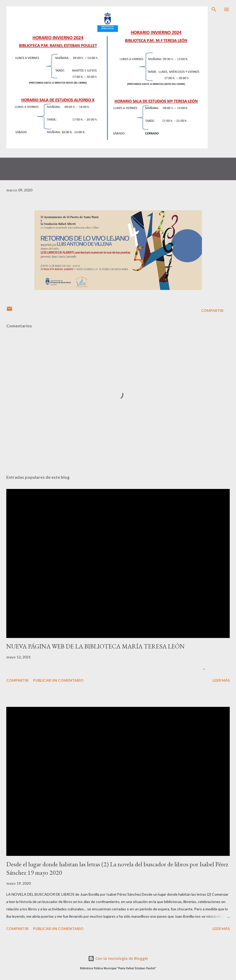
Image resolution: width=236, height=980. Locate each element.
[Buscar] (214, 9)
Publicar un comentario (58, 680)
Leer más (221, 680)
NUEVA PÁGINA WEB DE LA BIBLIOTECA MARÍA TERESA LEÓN (95, 646)
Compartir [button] (212, 310)
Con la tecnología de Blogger (118, 958)
